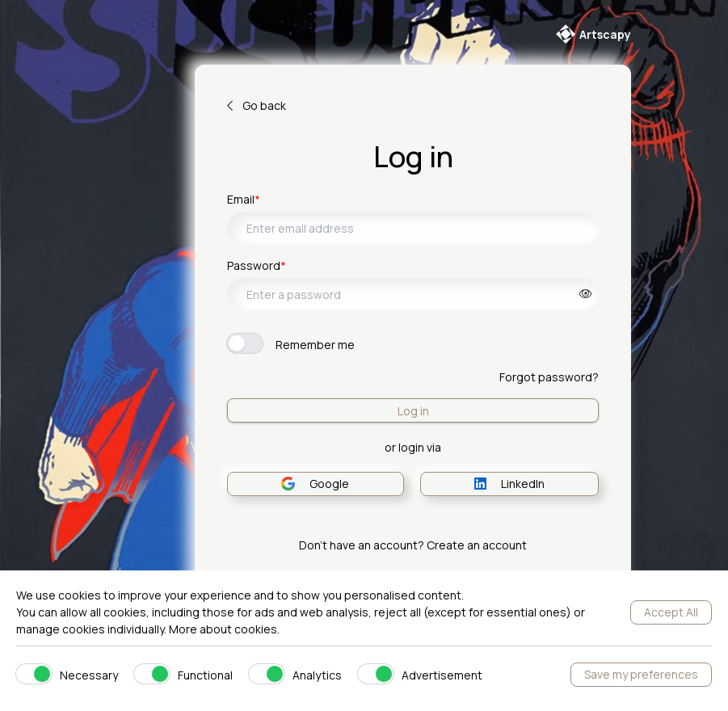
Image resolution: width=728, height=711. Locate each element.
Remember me (315, 345)
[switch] (245, 343)
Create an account (477, 545)
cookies (256, 629)
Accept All (671, 612)
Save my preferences (641, 674)
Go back (257, 105)
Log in (413, 411)
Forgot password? (549, 377)
